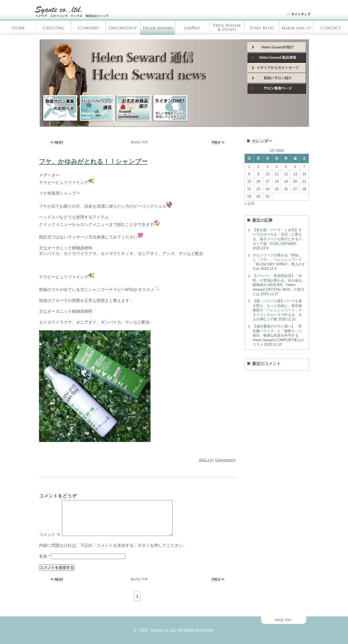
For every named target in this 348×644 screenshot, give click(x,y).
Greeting (54, 28)
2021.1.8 (206, 460)
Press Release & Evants (227, 28)
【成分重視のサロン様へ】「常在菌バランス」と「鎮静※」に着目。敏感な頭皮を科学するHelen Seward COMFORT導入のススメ (278, 335)
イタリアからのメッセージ (277, 68)
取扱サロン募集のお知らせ (60, 108)
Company (88, 28)
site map (295, 15)
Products (296, 28)
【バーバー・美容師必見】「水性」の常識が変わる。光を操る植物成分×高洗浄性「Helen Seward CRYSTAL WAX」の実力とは (278, 285)
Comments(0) (225, 460)
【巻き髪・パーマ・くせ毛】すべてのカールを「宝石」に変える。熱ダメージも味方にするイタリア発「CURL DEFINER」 (277, 237)
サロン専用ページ (277, 89)
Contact (331, 28)
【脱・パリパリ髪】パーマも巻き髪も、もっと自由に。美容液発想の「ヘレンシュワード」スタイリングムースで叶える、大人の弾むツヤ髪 (277, 310)
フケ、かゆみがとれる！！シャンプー (93, 161)
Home (18, 28)
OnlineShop (123, 28)
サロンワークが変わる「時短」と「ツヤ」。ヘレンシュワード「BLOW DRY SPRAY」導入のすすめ (279, 262)
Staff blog (261, 28)
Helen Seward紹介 (277, 47)
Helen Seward (158, 28)
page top (174, 628)
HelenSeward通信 (96, 108)
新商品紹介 (133, 108)
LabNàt (192, 28)
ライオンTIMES (170, 108)
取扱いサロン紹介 (277, 78)
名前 (44, 563)
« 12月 (250, 204)
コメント (50, 542)
